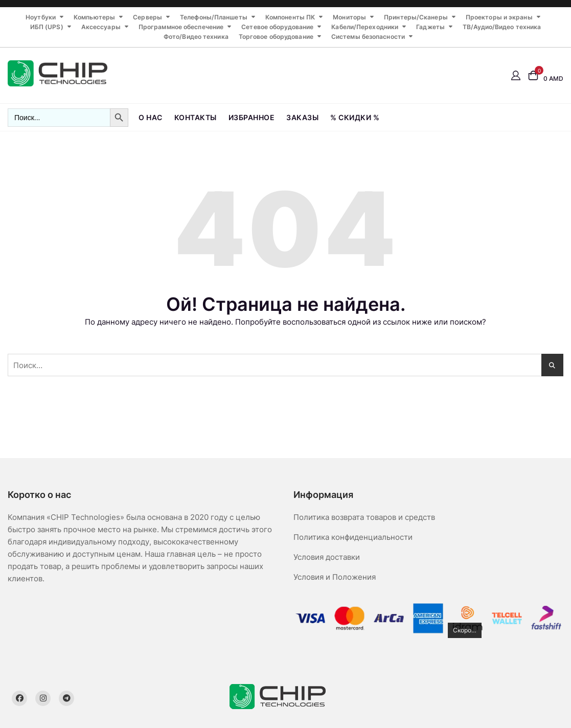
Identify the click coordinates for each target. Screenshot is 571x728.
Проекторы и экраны (499, 17)
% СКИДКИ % (355, 117)
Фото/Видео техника (196, 37)
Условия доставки (327, 557)
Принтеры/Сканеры (416, 17)
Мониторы (349, 17)
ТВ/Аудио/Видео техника (502, 27)
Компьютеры (94, 17)
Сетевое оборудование (277, 27)
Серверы (147, 17)
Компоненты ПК (290, 17)
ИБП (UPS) (47, 27)
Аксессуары (101, 27)
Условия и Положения (335, 577)
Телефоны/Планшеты (214, 17)
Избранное (252, 117)
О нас (151, 117)
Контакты (196, 117)
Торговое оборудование (276, 37)
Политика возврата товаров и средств (364, 517)
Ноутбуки (41, 17)
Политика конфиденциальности (353, 537)
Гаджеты (430, 27)
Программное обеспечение (181, 27)
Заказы (302, 117)
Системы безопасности (368, 37)
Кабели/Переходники (365, 27)
